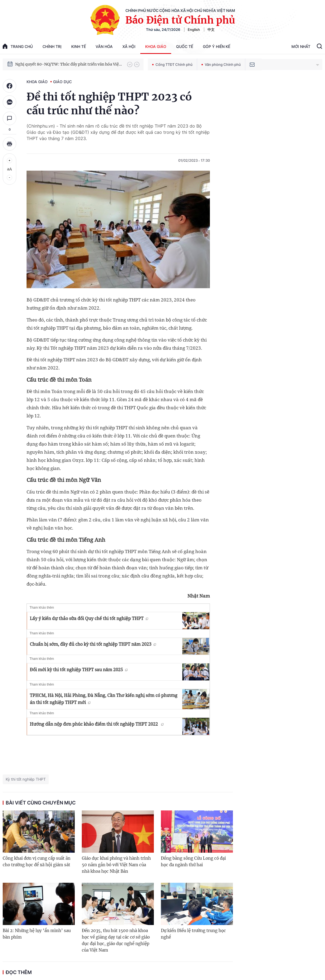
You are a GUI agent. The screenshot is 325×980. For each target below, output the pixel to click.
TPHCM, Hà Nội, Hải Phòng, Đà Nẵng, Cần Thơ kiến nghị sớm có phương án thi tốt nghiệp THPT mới (104, 699)
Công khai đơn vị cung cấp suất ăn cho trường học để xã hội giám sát (37, 861)
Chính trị (52, 46)
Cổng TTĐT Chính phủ (172, 64)
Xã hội (129, 46)
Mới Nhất (301, 46)
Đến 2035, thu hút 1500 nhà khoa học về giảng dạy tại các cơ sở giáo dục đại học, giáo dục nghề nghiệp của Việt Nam (116, 940)
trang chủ (18, 46)
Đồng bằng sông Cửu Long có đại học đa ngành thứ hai (193, 861)
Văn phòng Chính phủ (221, 64)
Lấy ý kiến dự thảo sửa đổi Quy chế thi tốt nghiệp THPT (89, 618)
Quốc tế (185, 46)
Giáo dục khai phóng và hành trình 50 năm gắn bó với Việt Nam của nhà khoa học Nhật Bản (116, 865)
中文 (211, 30)
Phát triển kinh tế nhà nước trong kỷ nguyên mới (60, 64)
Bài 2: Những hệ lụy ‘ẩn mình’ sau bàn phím (37, 934)
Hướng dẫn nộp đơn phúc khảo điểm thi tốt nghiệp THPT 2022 (97, 724)
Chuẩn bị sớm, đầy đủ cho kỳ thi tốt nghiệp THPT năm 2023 (93, 644)
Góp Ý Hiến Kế (217, 46)
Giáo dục (62, 82)
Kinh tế (79, 46)
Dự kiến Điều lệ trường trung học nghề (193, 934)
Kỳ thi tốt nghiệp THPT (26, 779)
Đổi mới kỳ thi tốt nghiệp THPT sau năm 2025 (79, 670)
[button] (130, 64)
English (194, 30)
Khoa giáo (156, 46)
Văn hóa (104, 46)
